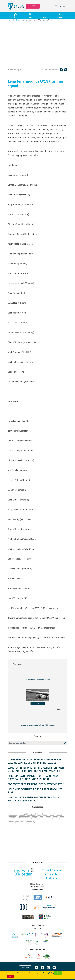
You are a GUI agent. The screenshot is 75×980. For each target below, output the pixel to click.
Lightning (22, 814)
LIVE (33, 6)
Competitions (12, 818)
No (10, 976)
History (62, 818)
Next (60, 709)
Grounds (48, 818)
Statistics (35, 818)
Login (45, 16)
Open (42, 818)
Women (52, 814)
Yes (58, 973)
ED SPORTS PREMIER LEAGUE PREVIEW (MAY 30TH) (36, 784)
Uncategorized (13, 814)
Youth (39, 814)
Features (11, 822)
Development (31, 814)
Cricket (15, 16)
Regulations (20, 822)
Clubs (60, 16)
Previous (17, 664)
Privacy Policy (49, 973)
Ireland (45, 814)
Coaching (59, 814)
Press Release (30, 822)
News (30, 16)
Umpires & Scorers (24, 818)
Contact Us (25, 968)
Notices (55, 818)
